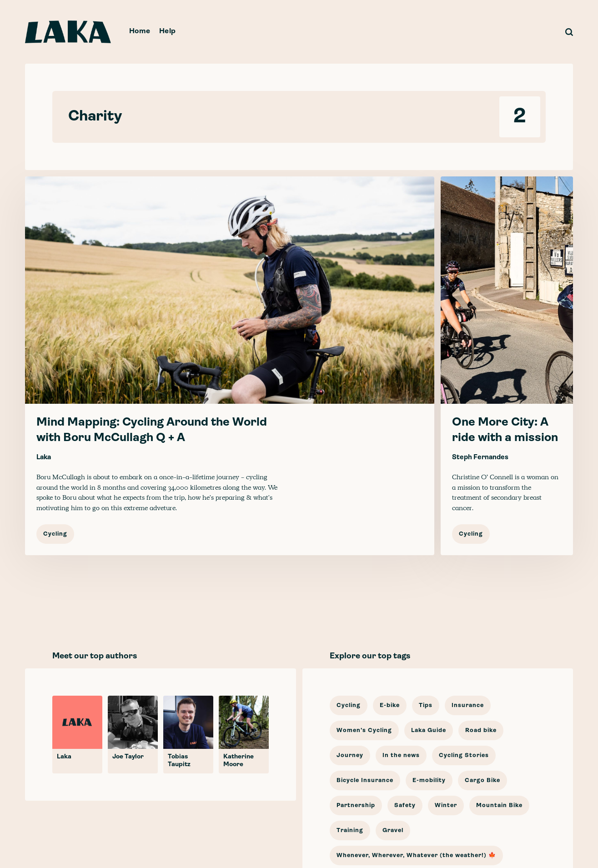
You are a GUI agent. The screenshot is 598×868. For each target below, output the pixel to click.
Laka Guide (429, 730)
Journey (350, 755)
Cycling (55, 534)
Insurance (468, 705)
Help (168, 31)
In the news (401, 755)
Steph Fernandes (480, 458)
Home (140, 31)
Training (350, 830)
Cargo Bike (482, 780)
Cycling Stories (464, 755)
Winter (446, 805)
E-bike (390, 705)
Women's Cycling (364, 730)
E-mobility (429, 780)
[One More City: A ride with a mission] (507, 366)
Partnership (356, 805)
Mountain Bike (499, 805)
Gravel (393, 830)
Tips (426, 705)
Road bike (481, 730)
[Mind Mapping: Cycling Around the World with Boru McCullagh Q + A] (230, 366)
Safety (405, 805)
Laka (44, 458)
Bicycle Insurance (365, 780)
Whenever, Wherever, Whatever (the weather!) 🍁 (416, 855)
